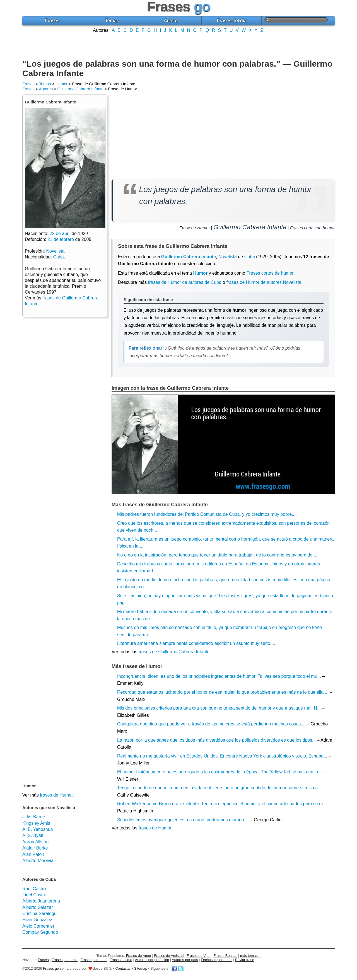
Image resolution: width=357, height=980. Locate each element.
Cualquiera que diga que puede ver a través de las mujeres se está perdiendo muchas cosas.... (211, 724)
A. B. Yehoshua (38, 829)
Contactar (123, 968)
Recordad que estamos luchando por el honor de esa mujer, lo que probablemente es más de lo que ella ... (223, 692)
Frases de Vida (199, 956)
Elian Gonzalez (37, 920)
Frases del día (232, 21)
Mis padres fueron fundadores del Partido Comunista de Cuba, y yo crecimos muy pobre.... (207, 514)
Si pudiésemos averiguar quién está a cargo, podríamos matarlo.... (183, 820)
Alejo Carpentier (38, 926)
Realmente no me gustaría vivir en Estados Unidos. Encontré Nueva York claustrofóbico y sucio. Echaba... (222, 756)
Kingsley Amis (36, 823)
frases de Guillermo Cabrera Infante (174, 652)
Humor (61, 84)
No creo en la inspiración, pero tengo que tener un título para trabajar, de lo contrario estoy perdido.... (217, 555)
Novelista (228, 257)
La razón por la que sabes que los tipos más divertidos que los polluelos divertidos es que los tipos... (216, 740)
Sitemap (141, 968)
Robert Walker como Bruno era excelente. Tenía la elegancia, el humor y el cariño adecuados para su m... (222, 804)
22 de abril (60, 233)
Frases (52, 21)
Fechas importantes (216, 960)
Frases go (51, 968)
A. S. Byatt (33, 835)
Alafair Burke (35, 848)
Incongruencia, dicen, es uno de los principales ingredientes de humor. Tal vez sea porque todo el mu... (219, 676)
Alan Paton (33, 854)
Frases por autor (94, 960)
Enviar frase (245, 960)
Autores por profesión (152, 960)
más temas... (250, 956)
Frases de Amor (139, 956)
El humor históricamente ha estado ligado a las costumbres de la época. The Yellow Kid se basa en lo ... (220, 772)
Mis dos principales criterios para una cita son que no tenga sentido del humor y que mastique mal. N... (219, 708)
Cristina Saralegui (40, 914)
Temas (112, 21)
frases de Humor (155, 828)
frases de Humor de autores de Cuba (185, 282)
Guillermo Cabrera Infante (81, 89)
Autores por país (185, 960)
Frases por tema (65, 960)
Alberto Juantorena (41, 901)
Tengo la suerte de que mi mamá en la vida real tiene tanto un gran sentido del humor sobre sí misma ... (220, 788)
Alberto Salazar (38, 907)
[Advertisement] (178, 45)
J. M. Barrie (34, 817)
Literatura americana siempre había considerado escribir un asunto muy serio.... (196, 643)
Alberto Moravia (38, 861)
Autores (172, 21)
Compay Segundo (40, 932)
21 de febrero (61, 239)
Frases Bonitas (225, 956)
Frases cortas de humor (312, 228)
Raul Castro (34, 889)
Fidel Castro (34, 895)
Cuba (250, 257)
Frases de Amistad (169, 956)
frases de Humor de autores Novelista (264, 282)
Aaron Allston (35, 842)
